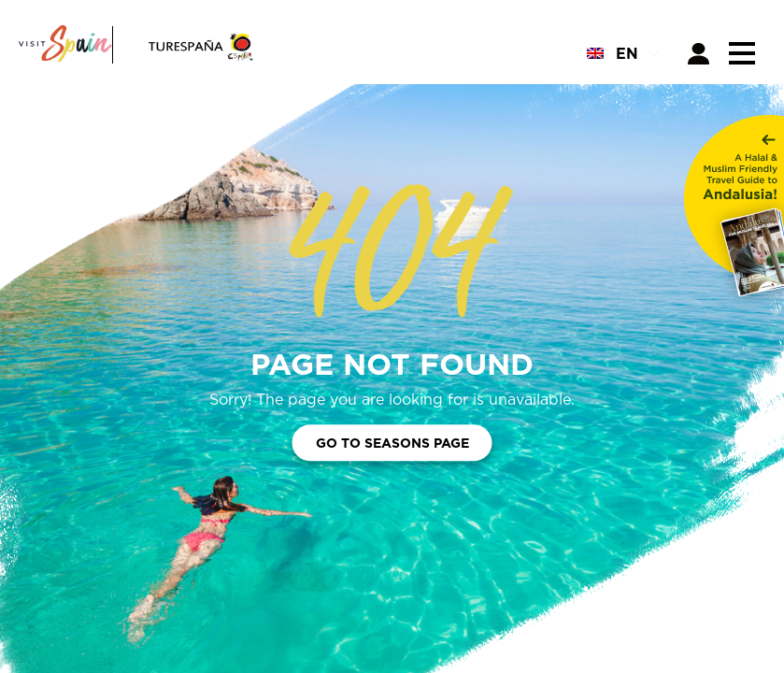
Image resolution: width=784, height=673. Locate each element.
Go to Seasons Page (392, 444)
